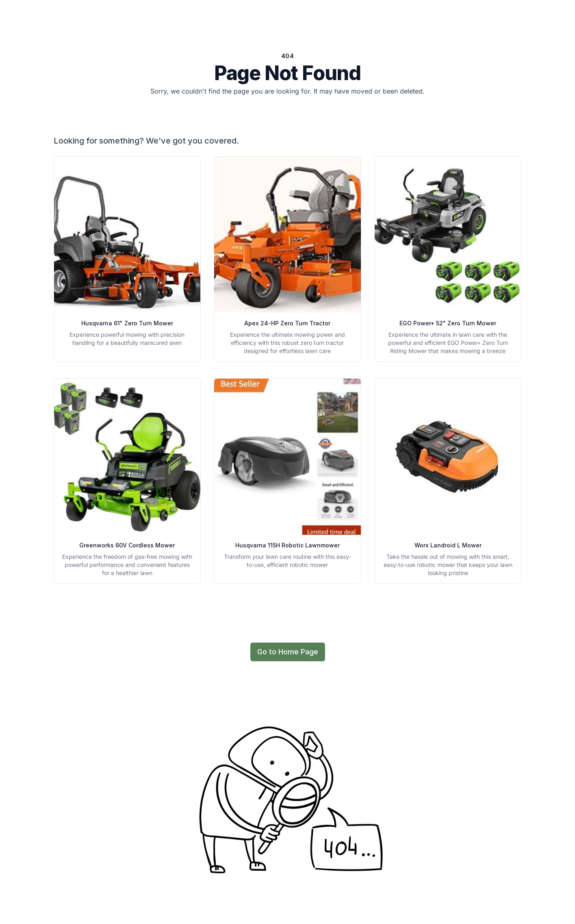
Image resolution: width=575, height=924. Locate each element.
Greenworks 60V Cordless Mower (127, 545)
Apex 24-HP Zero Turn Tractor (287, 323)
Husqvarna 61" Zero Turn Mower (127, 323)
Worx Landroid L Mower (448, 545)
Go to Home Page (288, 652)
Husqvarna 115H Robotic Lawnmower (287, 545)
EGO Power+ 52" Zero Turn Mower (448, 323)
